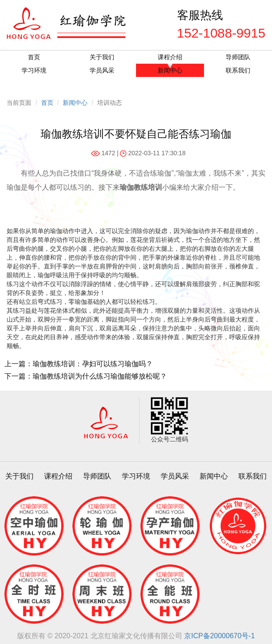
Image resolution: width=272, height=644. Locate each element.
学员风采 (102, 70)
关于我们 (102, 57)
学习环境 (34, 70)
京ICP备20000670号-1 (219, 636)
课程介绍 (170, 57)
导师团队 (238, 57)
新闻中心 (170, 70)
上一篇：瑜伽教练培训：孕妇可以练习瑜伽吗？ (79, 364)
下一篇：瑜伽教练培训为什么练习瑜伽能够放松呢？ (86, 376)
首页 (34, 57)
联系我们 (238, 70)
